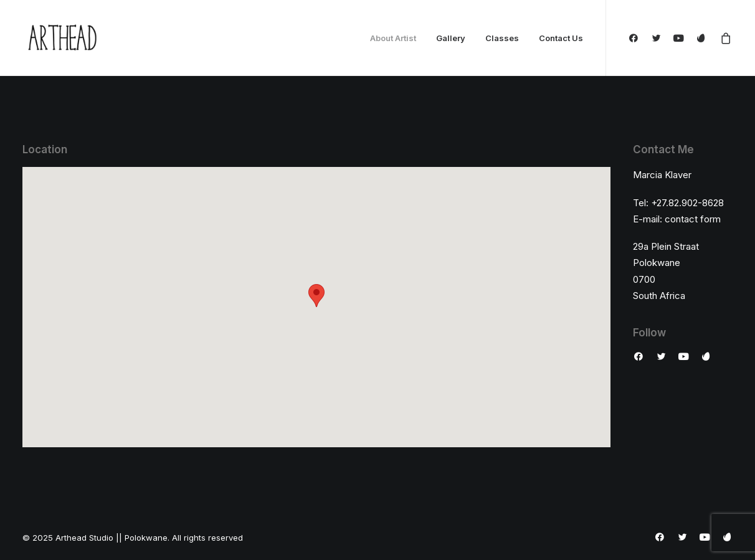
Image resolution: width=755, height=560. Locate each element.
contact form (693, 219)
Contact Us (561, 38)
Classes (502, 38)
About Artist (393, 38)
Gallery (451, 38)
